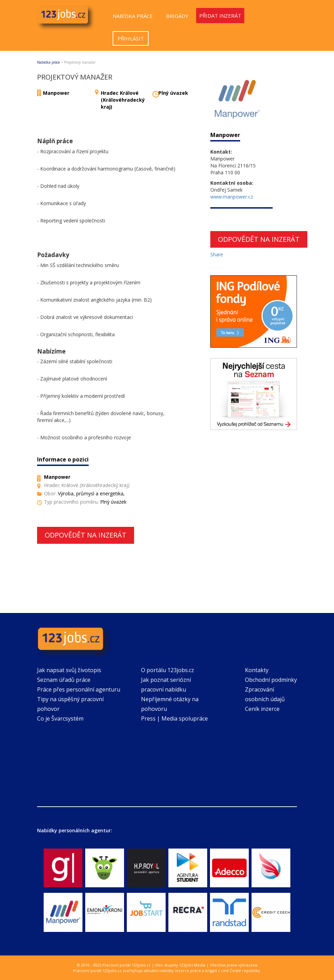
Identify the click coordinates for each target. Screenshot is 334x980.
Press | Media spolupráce (174, 718)
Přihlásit (131, 38)
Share (217, 254)
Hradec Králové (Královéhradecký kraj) (123, 100)
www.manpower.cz (232, 197)
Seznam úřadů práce (64, 680)
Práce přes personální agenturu (79, 689)
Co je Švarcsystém (60, 718)
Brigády (177, 16)
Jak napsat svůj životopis (69, 670)
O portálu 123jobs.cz (168, 670)
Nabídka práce (133, 16)
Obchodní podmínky (271, 680)
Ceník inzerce (262, 709)
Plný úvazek (173, 93)
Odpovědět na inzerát (86, 535)
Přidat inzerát (220, 16)
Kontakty (257, 670)
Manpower (56, 93)
